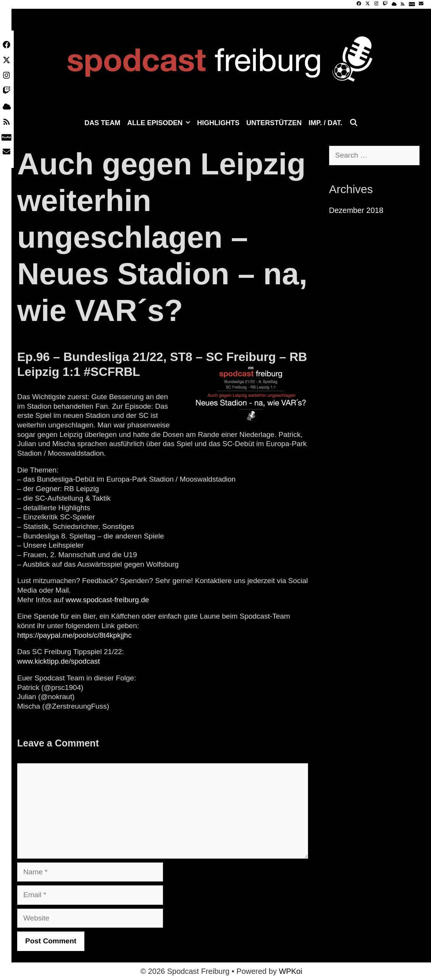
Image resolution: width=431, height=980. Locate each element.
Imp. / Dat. (325, 123)
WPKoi (290, 971)
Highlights (218, 123)
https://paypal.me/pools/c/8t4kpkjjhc (74, 635)
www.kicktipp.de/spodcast (59, 661)
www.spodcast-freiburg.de (107, 600)
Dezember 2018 (356, 210)
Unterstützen (274, 123)
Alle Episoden (160, 123)
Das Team (102, 123)
